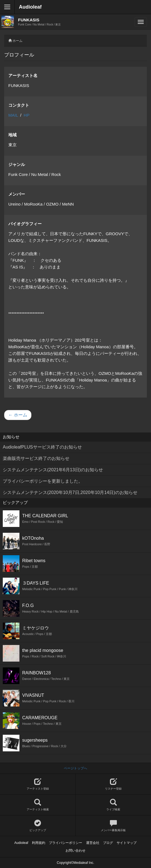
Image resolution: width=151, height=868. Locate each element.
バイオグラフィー (25, 224)
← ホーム (18, 415)
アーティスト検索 (38, 805)
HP (27, 115)
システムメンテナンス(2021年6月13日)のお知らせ (53, 470)
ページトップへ (75, 768)
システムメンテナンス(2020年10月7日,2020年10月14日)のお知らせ (70, 492)
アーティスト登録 (38, 784)
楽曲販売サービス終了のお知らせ (36, 458)
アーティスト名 (23, 75)
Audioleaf (30, 7)
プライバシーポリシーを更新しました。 (43, 481)
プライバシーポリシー (66, 843)
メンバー (17, 194)
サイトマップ (127, 843)
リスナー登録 (113, 784)
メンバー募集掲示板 (113, 826)
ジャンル (17, 164)
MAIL (13, 115)
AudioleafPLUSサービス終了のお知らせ (42, 447)
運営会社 (93, 843)
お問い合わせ (75, 851)
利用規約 (39, 843)
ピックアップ (38, 826)
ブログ (108, 843)
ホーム (17, 41)
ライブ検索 (113, 805)
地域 (12, 135)
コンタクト (19, 105)
